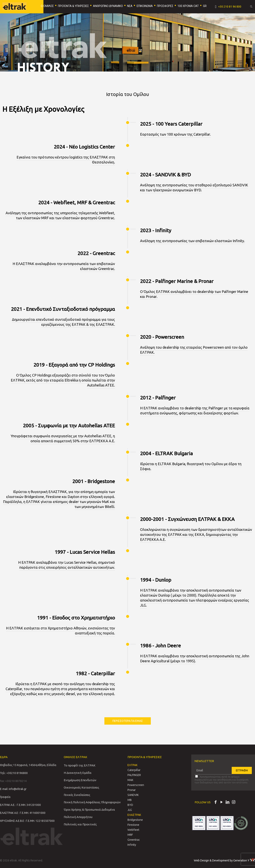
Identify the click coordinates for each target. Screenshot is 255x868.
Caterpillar (134, 770)
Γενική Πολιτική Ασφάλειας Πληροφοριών (92, 802)
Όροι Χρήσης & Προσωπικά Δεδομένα (89, 810)
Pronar (132, 790)
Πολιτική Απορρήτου (78, 817)
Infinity (132, 845)
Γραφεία (5, 797)
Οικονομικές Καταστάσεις (81, 787)
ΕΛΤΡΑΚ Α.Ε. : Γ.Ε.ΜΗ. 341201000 (20, 805)
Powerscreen (136, 785)
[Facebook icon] (216, 802)
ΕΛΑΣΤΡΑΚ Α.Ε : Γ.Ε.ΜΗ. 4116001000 (23, 813)
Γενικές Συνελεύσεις (77, 795)
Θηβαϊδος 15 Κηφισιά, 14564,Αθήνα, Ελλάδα (28, 765)
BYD (130, 805)
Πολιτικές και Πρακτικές (80, 824)
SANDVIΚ (133, 795)
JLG (130, 810)
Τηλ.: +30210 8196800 (14, 773)
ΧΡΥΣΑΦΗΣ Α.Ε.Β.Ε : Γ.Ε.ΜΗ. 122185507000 (27, 821)
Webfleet (133, 830)
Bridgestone (135, 820)
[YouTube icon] (222, 802)
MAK (130, 780)
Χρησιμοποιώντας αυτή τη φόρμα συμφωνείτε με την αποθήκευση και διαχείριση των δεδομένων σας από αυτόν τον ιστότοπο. (221, 779)
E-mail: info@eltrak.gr (13, 789)
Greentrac (134, 840)
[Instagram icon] (233, 802)
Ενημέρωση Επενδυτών (80, 780)
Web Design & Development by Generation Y (224, 860)
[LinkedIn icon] (228, 802)
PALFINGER (134, 775)
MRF (130, 835)
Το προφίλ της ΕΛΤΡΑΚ (80, 765)
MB (130, 800)
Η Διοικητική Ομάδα (78, 773)
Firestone (133, 825)
